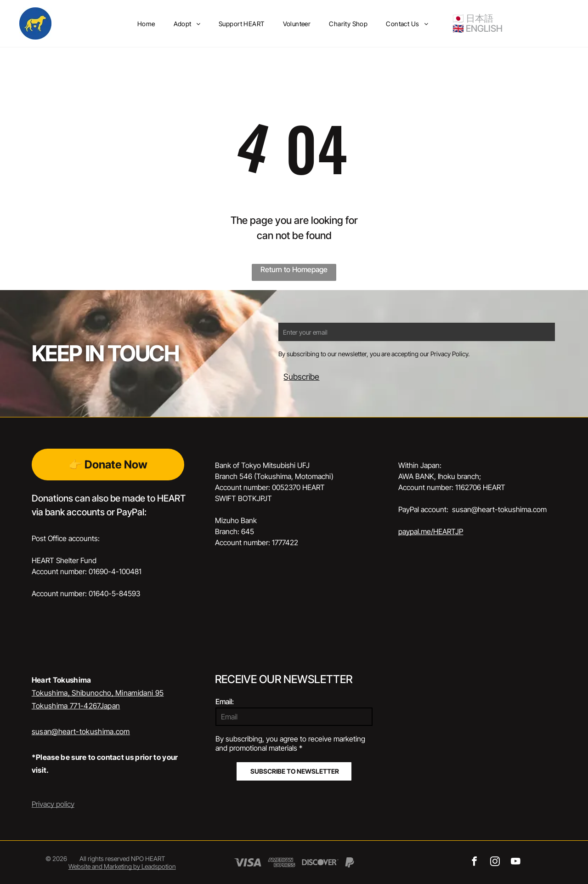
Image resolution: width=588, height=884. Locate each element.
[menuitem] (146, 24)
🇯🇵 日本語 (473, 18)
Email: (225, 701)
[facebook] (474, 862)
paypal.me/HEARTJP (431, 531)
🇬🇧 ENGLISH (478, 29)
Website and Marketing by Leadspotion (122, 866)
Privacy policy (53, 804)
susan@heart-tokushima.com (81, 731)
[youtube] (516, 862)
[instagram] (495, 862)
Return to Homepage (294, 269)
